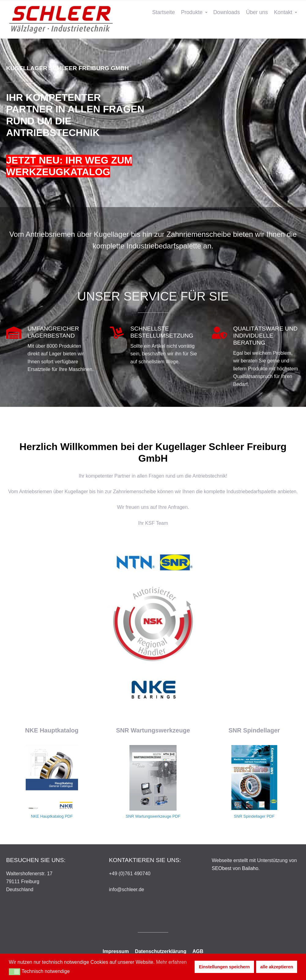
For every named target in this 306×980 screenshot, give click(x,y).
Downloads (227, 12)
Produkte (192, 12)
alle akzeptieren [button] (277, 967)
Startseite (163, 12)
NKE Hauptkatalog (47, 816)
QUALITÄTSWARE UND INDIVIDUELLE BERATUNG (265, 336)
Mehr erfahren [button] (172, 962)
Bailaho (250, 868)
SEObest (222, 868)
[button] (15, 972)
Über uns (257, 12)
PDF (69, 816)
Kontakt (283, 12)
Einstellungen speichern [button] (224, 967)
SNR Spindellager (250, 816)
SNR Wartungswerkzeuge (149, 816)
